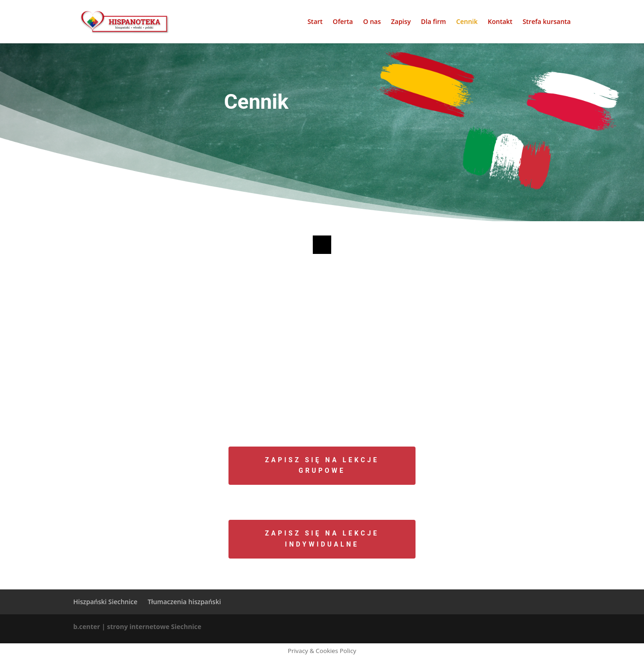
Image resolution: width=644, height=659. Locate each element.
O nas (372, 22)
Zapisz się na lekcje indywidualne (322, 539)
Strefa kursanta (547, 22)
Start (315, 22)
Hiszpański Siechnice (105, 602)
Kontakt (500, 22)
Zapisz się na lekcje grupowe (322, 465)
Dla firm (433, 22)
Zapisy (401, 22)
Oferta (343, 22)
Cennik (467, 22)
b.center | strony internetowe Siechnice (137, 627)
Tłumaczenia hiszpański (184, 602)
